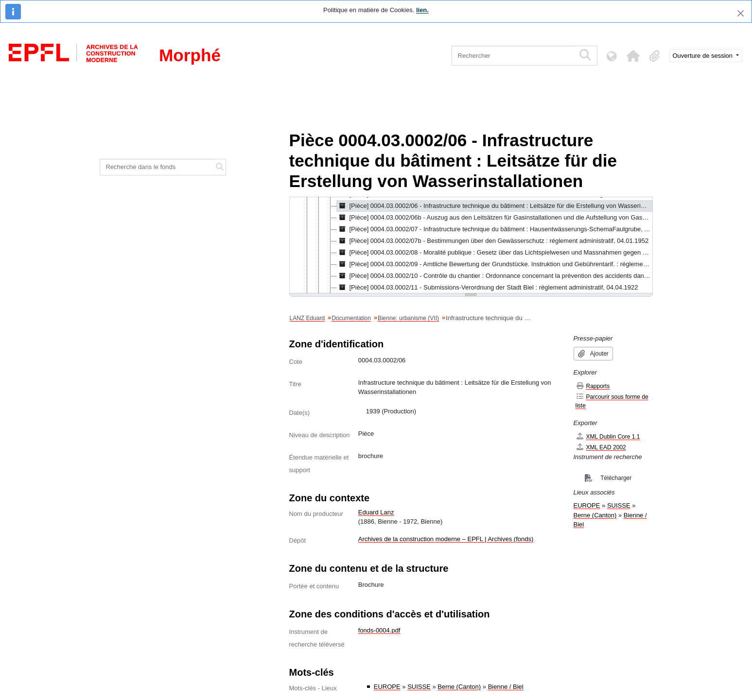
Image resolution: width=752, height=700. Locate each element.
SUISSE (419, 687)
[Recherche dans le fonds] (157, 167)
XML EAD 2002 (601, 447)
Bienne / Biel (506, 687)
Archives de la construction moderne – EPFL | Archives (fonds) (446, 539)
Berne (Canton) (459, 687)
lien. (422, 10)
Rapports (593, 386)
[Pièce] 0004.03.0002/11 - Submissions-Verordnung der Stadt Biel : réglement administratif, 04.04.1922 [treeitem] (488, 288)
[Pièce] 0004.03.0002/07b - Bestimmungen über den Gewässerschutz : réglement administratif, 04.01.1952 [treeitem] (493, 241)
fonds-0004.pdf (379, 630)
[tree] (471, 246)
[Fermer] (741, 13)
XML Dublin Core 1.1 (608, 436)
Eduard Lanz (376, 512)
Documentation (351, 318)
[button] (633, 56)
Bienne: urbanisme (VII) (408, 318)
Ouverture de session (704, 56)
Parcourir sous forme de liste (612, 401)
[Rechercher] (513, 56)
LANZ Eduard (307, 318)
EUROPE (387, 687)
